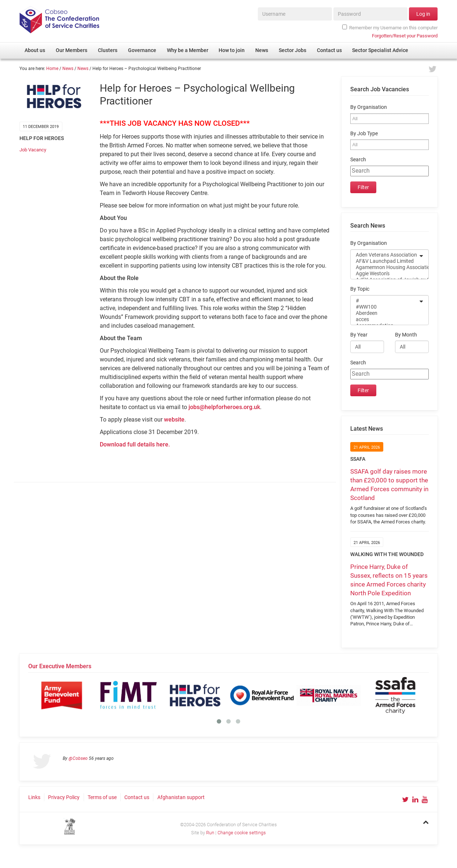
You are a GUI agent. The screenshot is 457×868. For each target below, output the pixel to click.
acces (385, 319)
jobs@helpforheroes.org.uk (224, 407)
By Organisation (369, 107)
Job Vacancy (33, 150)
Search (358, 160)
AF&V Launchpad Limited (385, 261)
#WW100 (385, 307)
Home (52, 69)
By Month (406, 335)
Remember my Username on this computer (390, 27)
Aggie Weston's (385, 274)
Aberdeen (385, 313)
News (68, 69)
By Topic (360, 289)
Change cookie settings (242, 833)
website (174, 420)
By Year (359, 335)
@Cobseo (78, 758)
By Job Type (364, 134)
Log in (423, 14)
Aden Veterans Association (385, 255)
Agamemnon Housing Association (385, 267)
